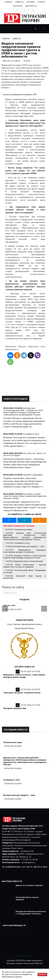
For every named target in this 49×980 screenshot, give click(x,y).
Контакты (18, 6)
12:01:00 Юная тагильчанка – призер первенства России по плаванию (24, 566)
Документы (31, 6)
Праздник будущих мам (15, 708)
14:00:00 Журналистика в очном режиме (24, 561)
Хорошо (42, 974)
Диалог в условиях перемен (29, 885)
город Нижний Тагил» (24, 628)
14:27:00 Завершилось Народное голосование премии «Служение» (24, 551)
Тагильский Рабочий (33, 963)
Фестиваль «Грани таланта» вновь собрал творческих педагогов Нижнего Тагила (25, 496)
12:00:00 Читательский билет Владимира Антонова (24, 571)
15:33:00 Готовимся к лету (18, 543)
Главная (8, 2)
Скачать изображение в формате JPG (20, 95)
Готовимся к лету (31, 434)
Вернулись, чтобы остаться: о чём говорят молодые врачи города (24, 676)
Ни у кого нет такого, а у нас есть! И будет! (25, 454)
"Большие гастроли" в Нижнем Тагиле (22, 693)
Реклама (31, 2)
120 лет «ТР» (9, 605)
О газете (41, 2)
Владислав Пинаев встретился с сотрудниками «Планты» (31, 913)
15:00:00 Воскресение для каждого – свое (25, 546)
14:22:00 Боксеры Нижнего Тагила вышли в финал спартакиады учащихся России (24, 557)
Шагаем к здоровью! (33, 475)
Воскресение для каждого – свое (19, 795)
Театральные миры (13, 742)
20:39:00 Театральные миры (19, 529)
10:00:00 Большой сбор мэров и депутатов (24, 577)
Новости (19, 2)
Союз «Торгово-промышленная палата (25, 624)
